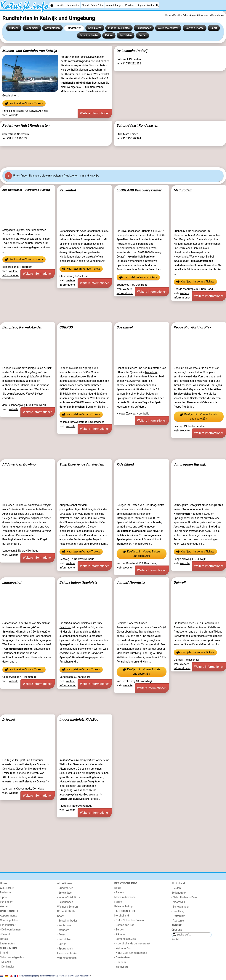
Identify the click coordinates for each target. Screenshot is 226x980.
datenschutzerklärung (49, 976)
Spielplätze (95, 28)
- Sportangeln (65, 949)
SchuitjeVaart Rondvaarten (138, 125)
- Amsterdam (122, 958)
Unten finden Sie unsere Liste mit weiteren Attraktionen (46, 176)
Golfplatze (126, 35)
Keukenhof (68, 190)
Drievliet (9, 719)
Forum (118, 902)
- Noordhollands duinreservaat (132, 944)
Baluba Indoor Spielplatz (78, 582)
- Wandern (63, 930)
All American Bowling (19, 464)
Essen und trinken (68, 953)
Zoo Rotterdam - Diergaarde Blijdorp (26, 190)
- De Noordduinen (10, 930)
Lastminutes (7, 944)
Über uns (177, 930)
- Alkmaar (120, 934)
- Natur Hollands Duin (184, 897)
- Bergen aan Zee (124, 925)
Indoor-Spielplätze (119, 28)
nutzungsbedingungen (29, 976)
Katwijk (60, 5)
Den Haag (151, 505)
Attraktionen (52, 28)
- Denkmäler (7, 967)
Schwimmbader (89, 35)
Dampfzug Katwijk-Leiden (22, 327)
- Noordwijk (178, 902)
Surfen (142, 35)
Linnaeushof (12, 582)
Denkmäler (32, 28)
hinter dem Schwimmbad (149, 377)
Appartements (8, 916)
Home (4, 883)
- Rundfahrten (65, 888)
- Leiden (176, 888)
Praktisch (130, 5)
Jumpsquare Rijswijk (190, 464)
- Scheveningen (181, 907)
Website (14, 115)
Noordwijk (151, 372)
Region (141, 5)
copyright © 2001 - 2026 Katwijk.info (75, 976)
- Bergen (119, 930)
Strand (85, 5)
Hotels (4, 939)
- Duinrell (5, 934)
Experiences (144, 28)
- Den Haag (178, 911)
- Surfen (62, 944)
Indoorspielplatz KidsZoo (79, 719)
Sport (214, 28)
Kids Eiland (125, 464)
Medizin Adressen (125, 897)
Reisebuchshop (124, 907)
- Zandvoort (121, 967)
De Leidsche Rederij (132, 51)
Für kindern (7, 902)
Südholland (178, 883)
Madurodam (183, 190)
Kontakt (176, 940)
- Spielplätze (64, 893)
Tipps (3, 897)
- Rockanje (178, 921)
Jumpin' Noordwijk (131, 582)
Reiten (109, 35)
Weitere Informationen (95, 113)
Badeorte (5, 893)
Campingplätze (9, 920)
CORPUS (66, 327)
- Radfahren (64, 925)
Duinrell (180, 582)
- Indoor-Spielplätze (69, 897)
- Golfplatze (64, 939)
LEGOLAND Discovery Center (139, 190)
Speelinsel (125, 327)
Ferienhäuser (8, 925)
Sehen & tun (97, 5)
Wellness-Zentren (168, 28)
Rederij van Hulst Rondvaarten (26, 125)
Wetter (151, 5)
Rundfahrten (74, 28)
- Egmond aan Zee (125, 939)
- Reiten (62, 935)
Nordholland (122, 916)
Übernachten (73, 5)
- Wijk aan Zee (123, 948)
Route (118, 888)
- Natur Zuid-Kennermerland (131, 953)
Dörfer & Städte (195, 28)
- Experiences (65, 902)
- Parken (119, 893)
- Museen (5, 962)
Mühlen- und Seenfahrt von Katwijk (30, 51)
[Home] (52, 5)
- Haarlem (120, 962)
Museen (14, 28)
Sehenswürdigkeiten (12, 957)
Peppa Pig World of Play (192, 327)
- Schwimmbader (67, 921)
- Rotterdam (178, 916)
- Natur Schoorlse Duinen (129, 920)
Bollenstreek (179, 893)
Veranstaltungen (114, 5)
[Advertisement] (112, 157)
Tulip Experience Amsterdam (82, 464)
